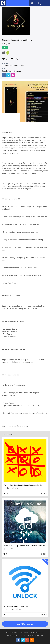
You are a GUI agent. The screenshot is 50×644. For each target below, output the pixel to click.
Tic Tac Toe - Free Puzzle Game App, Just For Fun (23, 485)
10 (6, 493)
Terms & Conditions (38, 632)
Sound (4, 71)
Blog (7, 632)
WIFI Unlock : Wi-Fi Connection (16, 606)
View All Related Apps (25, 624)
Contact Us (14, 632)
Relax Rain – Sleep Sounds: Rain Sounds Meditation (24, 546)
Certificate (24, 632)
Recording (17, 71)
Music (10, 71)
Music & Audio (20, 65)
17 (6, 614)
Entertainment (8, 65)
